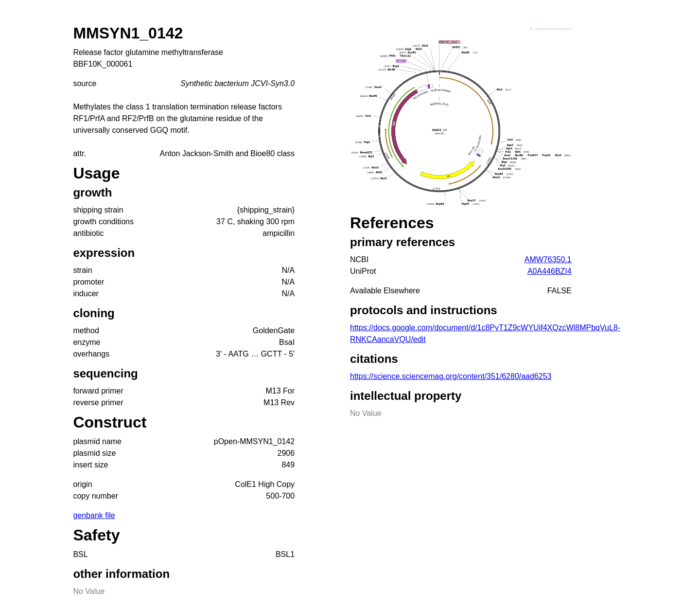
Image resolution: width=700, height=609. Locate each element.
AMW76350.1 (548, 260)
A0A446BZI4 (550, 271)
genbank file (94, 515)
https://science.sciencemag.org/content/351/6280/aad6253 (451, 376)
